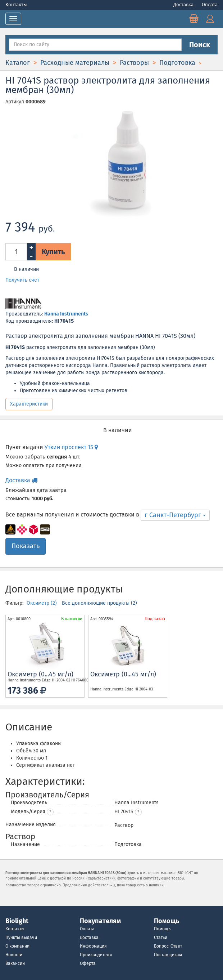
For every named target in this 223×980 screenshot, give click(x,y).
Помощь (162, 929)
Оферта (88, 963)
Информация (93, 946)
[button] (138, 812)
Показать (26, 546)
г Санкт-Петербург (175, 515)
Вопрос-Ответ (168, 946)
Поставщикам (168, 955)
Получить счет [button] (22, 280)
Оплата (210, 5)
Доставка (184, 5)
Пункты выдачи (21, 938)
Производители (96, 955)
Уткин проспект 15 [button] (71, 447)
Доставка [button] (21, 480)
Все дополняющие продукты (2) (99, 603)
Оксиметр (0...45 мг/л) (40, 674)
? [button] (50, 812)
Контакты (16, 5)
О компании (17, 946)
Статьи (161, 938)
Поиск (200, 45)
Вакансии (15, 963)
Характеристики (29, 404)
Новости (14, 955)
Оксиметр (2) (42, 603)
